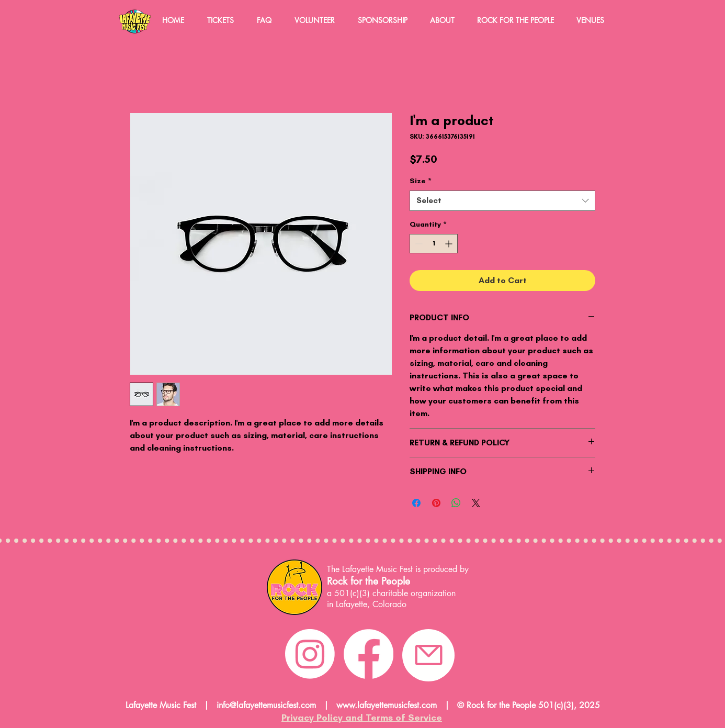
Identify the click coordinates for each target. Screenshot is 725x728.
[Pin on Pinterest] (436, 503)
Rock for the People (369, 581)
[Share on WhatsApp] (456, 503)
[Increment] (450, 244)
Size (421, 181)
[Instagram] (310, 654)
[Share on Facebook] (416, 503)
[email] (428, 655)
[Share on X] (476, 503)
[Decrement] (418, 244)
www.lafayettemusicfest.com (387, 705)
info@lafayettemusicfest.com (266, 705)
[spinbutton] (434, 244)
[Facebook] (369, 654)
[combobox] (502, 201)
